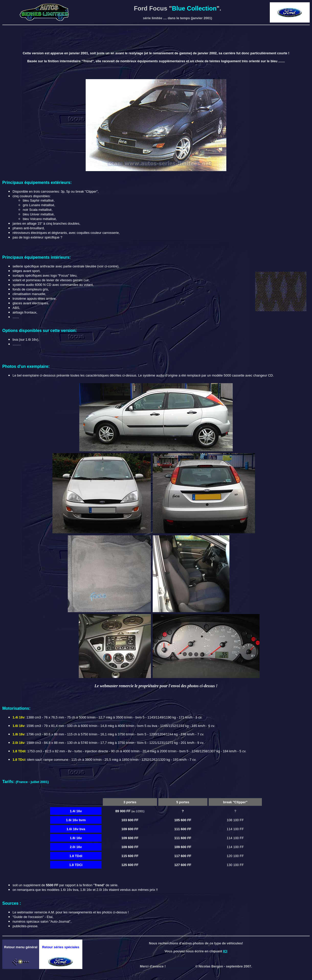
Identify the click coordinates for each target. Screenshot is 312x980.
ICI (225, 951)
